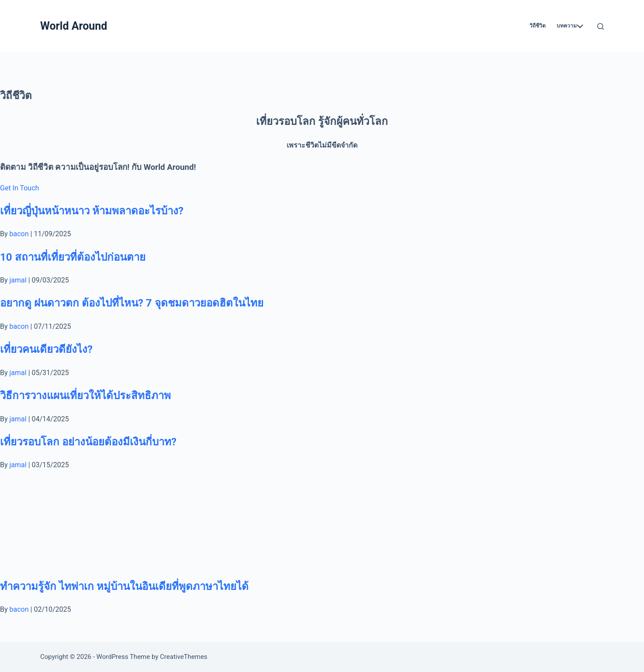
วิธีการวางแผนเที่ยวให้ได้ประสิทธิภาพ (85, 396)
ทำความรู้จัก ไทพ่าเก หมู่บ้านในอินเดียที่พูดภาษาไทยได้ (124, 586)
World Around (74, 26)
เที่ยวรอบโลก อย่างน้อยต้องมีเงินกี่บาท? (88, 442)
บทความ (570, 26)
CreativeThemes (184, 657)
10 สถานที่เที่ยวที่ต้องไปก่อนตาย (73, 257)
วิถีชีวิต (538, 26)
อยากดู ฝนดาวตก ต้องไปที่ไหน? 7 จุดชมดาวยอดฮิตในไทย (132, 303)
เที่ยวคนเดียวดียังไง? (46, 349)
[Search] (601, 26)
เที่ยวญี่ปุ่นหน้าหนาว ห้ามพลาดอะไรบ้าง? (92, 211)
